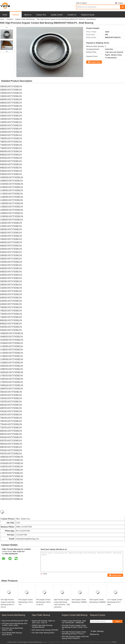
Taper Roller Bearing (41, 615)
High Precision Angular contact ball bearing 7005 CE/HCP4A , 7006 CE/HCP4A (62, 603)
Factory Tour (41, 15)
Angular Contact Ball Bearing (25, 19)
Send (117, 621)
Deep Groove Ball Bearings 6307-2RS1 (15, 621)
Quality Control (57, 15)
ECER (114, 642)
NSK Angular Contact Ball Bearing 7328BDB (79, 601)
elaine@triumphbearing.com (27, 539)
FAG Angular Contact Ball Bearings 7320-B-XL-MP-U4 (44, 602)
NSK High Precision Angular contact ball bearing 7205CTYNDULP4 (75, 637)
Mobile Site (94, 634)
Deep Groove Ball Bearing (13, 615)
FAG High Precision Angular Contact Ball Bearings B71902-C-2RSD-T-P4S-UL (75, 627)
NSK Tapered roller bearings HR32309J (45, 630)
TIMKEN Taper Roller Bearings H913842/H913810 (42, 626)
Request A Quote (88, 15)
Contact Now (95, 62)
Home (5, 15)
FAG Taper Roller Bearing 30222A (43, 633)
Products (16, 15)
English (122, 3)
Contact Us (72, 15)
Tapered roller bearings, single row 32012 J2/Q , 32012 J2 (43, 622)
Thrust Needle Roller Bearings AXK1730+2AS (12, 634)
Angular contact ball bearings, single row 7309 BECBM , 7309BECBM (74, 622)
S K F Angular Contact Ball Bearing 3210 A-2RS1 (115, 602)
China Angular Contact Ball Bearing (30, 642)
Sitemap (100, 631)
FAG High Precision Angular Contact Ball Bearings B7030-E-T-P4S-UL (8, 603)
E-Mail (93, 631)
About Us (28, 15)
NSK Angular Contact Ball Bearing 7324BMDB (98, 601)
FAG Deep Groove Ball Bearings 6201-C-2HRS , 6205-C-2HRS (15, 624)
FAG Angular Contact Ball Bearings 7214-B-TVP (26, 602)
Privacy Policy (12, 642)
